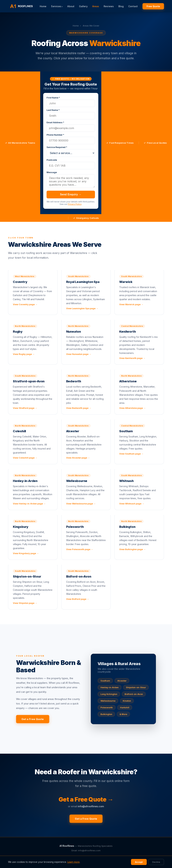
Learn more (73, 862)
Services (56, 6)
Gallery (83, 6)
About (71, 6)
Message (52, 172)
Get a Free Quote (33, 719)
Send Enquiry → (71, 194)
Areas (96, 6)
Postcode (52, 160)
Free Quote (153, 6)
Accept (139, 862)
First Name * (53, 98)
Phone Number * (55, 135)
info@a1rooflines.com (91, 806)
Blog (121, 6)
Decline (156, 862)
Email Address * (55, 122)
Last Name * (53, 110)
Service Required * (57, 147)
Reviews (109, 6)
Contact (133, 6)
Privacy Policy (75, 204)
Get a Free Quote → (86, 799)
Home (43, 6)
